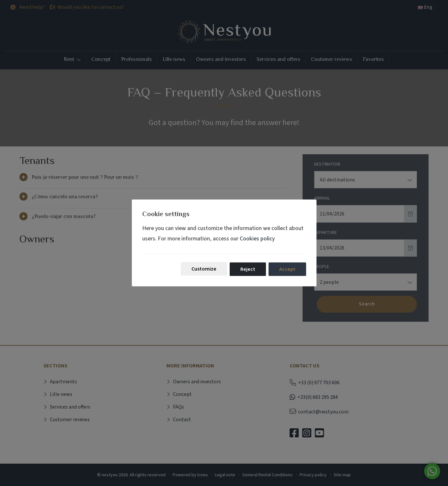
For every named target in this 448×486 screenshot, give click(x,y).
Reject (248, 269)
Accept (287, 269)
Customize (204, 269)
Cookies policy (257, 238)
